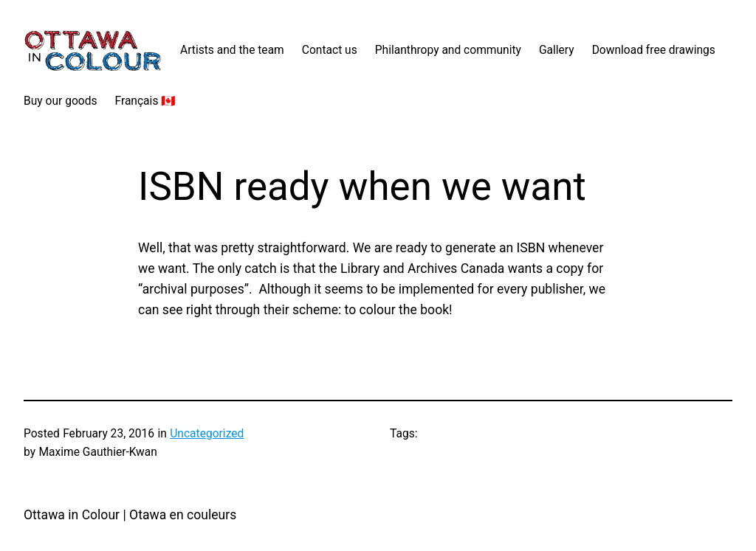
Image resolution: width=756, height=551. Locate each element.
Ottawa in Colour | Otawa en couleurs (130, 515)
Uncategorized (207, 434)
